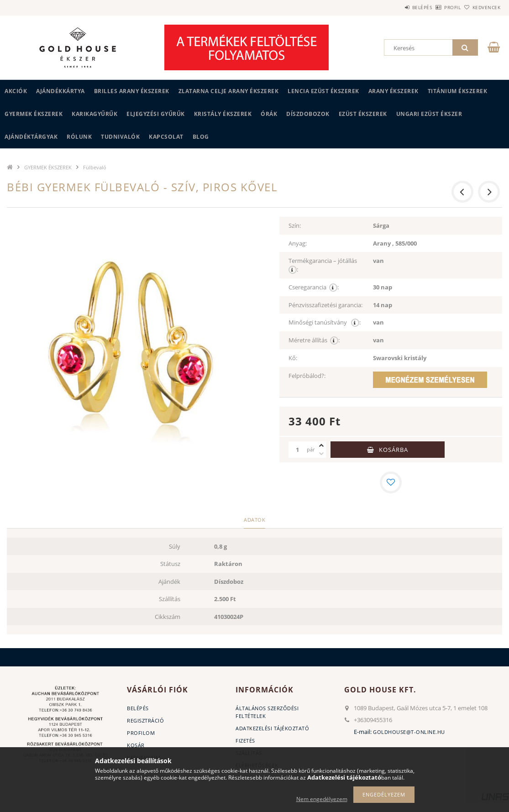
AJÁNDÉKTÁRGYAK (31, 137)
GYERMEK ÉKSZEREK (34, 114)
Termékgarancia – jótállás (323, 265)
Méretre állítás (314, 340)
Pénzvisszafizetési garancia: (325, 305)
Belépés (397, 7)
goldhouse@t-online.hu (409, 732)
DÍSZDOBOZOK (308, 114)
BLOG (201, 137)
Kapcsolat (166, 137)
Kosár (136, 745)
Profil (437, 7)
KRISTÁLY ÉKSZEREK (223, 114)
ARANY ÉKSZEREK (394, 91)
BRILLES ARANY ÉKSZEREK (132, 91)
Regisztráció (145, 720)
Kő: (293, 358)
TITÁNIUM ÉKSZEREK (458, 91)
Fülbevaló (95, 167)
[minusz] (321, 454)
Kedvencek (481, 7)
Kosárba (394, 450)
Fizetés (245, 741)
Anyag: (298, 243)
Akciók (16, 91)
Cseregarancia (314, 287)
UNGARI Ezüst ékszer (429, 114)
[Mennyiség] (298, 450)
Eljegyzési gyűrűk (156, 114)
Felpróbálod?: (307, 376)
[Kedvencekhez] (391, 482)
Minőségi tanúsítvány (325, 322)
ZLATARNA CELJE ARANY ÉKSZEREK (229, 91)
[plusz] (321, 445)
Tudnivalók (120, 137)
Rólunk (79, 137)
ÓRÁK (269, 114)
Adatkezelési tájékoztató (272, 728)
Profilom (141, 733)
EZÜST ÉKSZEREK (363, 114)
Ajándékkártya (60, 91)
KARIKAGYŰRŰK (94, 114)
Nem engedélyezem (322, 799)
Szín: (295, 225)
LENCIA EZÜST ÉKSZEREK (323, 91)
